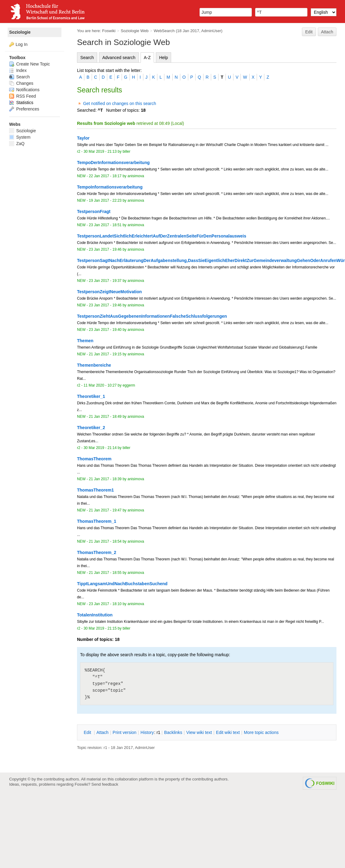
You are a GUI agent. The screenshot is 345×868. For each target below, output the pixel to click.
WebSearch (164, 31)
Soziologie (20, 32)
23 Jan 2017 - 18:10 (105, 604)
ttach (102, 732)
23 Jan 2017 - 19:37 (105, 281)
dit (88, 732)
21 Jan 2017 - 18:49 (105, 417)
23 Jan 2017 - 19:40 (105, 330)
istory (147, 732)
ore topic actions (261, 732)
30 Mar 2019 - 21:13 (100, 152)
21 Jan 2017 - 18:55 (105, 573)
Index (18, 70)
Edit (309, 32)
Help (164, 58)
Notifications (24, 90)
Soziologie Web (135, 31)
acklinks (173, 732)
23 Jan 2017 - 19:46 (105, 249)
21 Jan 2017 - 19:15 (105, 354)
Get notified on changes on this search (120, 103)
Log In (22, 44)
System (20, 137)
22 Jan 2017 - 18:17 (105, 176)
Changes (21, 83)
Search (87, 58)
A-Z (147, 58)
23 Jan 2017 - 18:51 (105, 225)
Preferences (24, 109)
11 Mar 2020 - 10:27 (100, 385)
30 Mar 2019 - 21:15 (100, 628)
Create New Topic (29, 64)
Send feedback (105, 784)
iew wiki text (199, 732)
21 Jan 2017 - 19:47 (105, 510)
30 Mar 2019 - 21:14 (100, 448)
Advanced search (119, 58)
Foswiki (109, 31)
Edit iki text (228, 732)
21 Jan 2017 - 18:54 (105, 541)
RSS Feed (22, 96)
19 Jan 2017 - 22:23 (105, 200)
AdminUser (211, 31)
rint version (125, 732)
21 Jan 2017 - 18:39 (105, 479)
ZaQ (17, 144)
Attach (327, 32)
